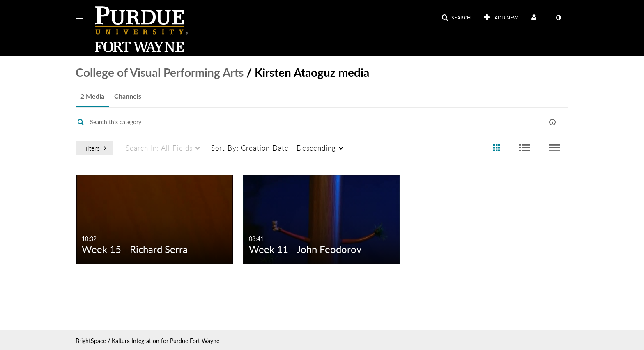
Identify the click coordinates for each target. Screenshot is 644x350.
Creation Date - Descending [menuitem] (274, 148)
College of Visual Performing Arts (160, 72)
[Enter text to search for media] (294, 122)
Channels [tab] (128, 96)
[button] (82, 16)
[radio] (497, 148)
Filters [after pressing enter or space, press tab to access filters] (94, 148)
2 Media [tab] (92, 96)
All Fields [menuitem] (159, 148)
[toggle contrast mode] (558, 18)
